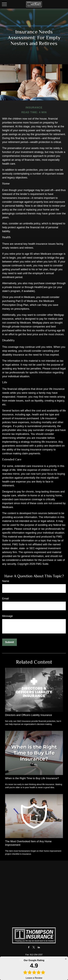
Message (7, 616)
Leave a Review (34, 969)
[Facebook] (29, 947)
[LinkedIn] (39, 947)
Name (6, 581)
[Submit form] (10, 642)
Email (5, 599)
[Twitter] (34, 947)
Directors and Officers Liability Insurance (29, 715)
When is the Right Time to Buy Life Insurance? (32, 778)
